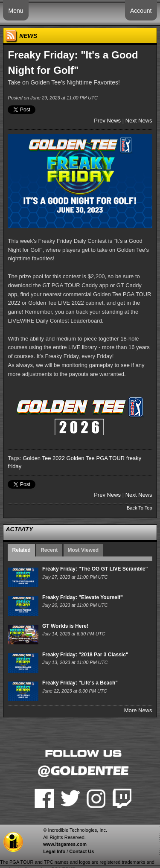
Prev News (107, 121)
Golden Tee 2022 (44, 458)
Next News (139, 121)
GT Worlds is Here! (65, 626)
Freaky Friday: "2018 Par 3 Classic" (85, 655)
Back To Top (140, 508)
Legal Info (54, 851)
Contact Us (81, 851)
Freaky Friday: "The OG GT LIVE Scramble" (95, 569)
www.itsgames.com (65, 844)
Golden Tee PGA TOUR (96, 458)
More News (138, 710)
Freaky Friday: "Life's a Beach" (80, 683)
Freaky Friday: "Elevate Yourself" (83, 597)
